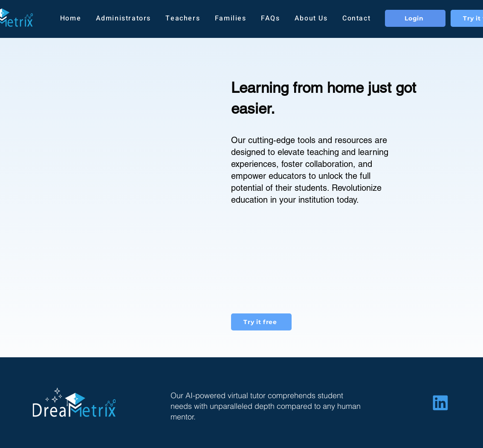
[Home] (441, 403)
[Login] (415, 18)
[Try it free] (261, 322)
